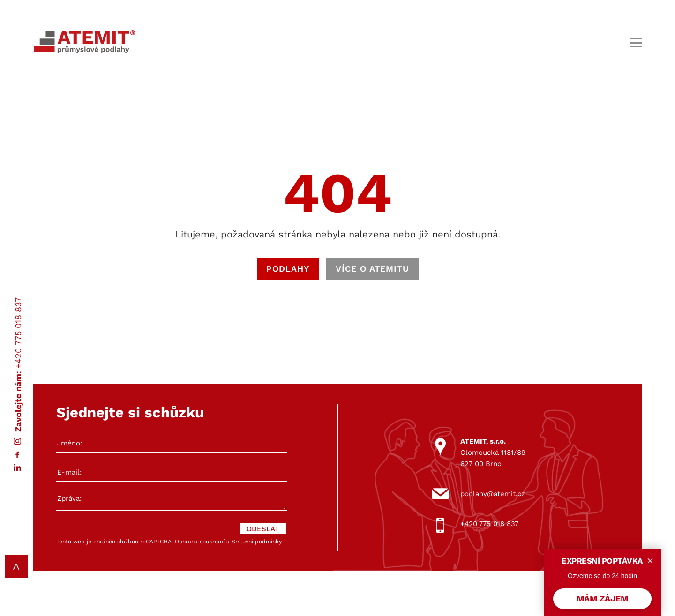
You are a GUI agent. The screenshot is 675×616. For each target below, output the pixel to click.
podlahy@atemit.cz (493, 494)
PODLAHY (288, 269)
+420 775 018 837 (18, 333)
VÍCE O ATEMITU (372, 269)
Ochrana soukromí (200, 542)
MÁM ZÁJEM (602, 598)
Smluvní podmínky (256, 542)
